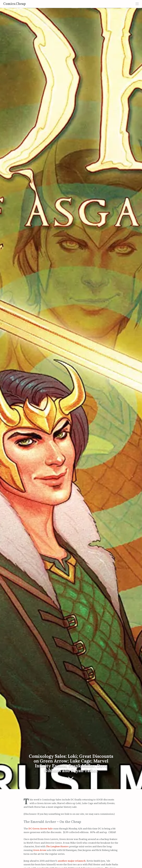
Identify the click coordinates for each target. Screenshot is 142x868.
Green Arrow (40, 850)
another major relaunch (72, 861)
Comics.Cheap (15, 4)
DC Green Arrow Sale (41, 829)
